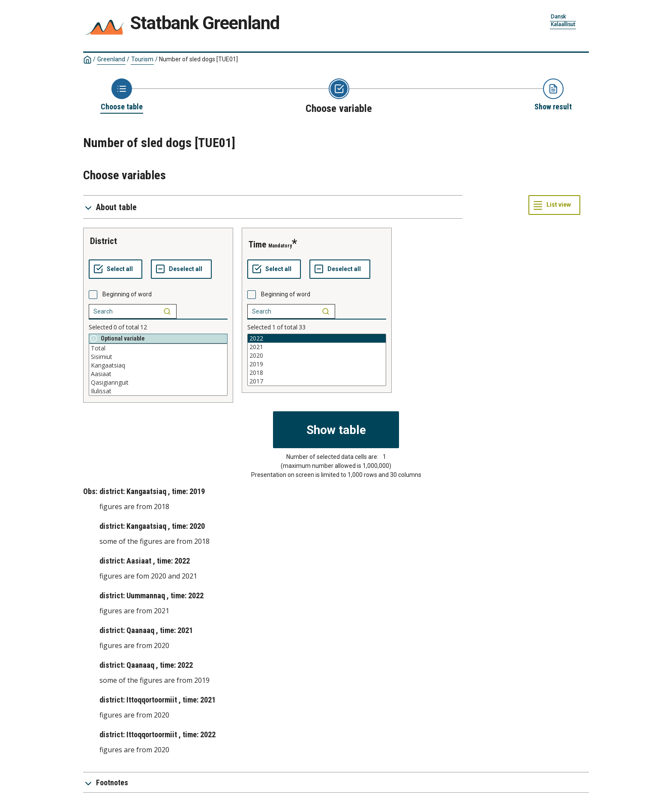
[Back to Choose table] (122, 95)
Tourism (142, 59)
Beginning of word (127, 294)
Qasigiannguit (158, 383)
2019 (317, 364)
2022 (317, 338)
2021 (317, 347)
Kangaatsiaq (158, 365)
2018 (317, 373)
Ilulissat (158, 391)
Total (158, 348)
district (103, 241)
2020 (317, 356)
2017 (317, 381)
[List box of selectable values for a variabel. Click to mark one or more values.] (158, 370)
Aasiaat (158, 374)
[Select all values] (115, 269)
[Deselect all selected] (181, 269)
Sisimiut (158, 357)
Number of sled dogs (198, 59)
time (257, 244)
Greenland (111, 59)
